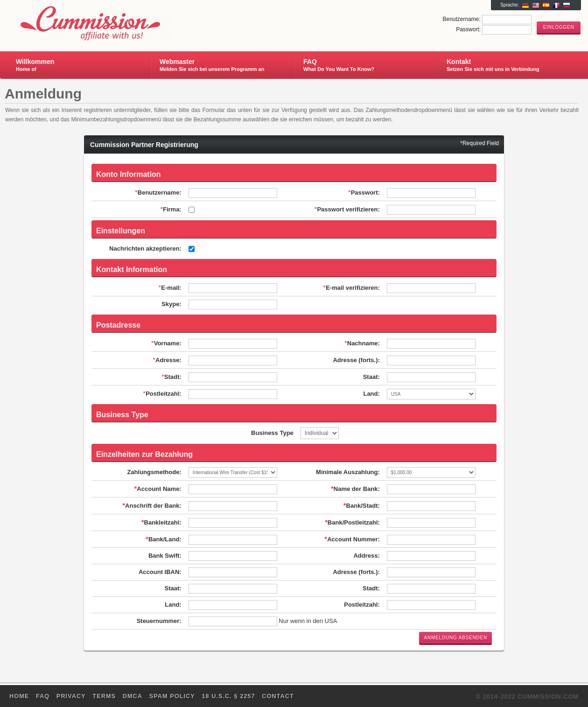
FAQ (43, 696)
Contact (278, 696)
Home (19, 696)
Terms (104, 696)
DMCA (133, 696)
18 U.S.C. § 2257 (228, 696)
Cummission (118, 21)
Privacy (71, 696)
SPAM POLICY (172, 696)
